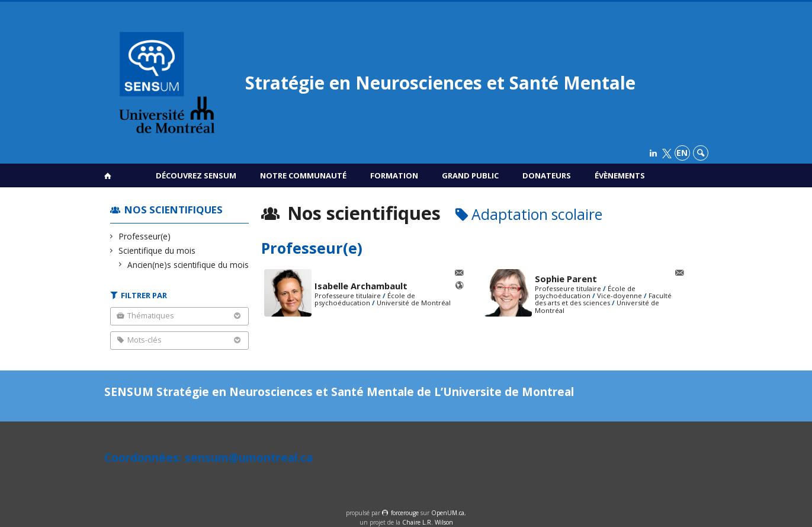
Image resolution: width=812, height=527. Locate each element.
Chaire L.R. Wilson (428, 522)
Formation (394, 175)
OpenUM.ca (448, 513)
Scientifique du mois (157, 250)
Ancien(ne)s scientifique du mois (188, 265)
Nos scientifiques (174, 210)
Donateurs (547, 175)
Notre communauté (303, 175)
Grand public (470, 175)
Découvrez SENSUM (196, 175)
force (405, 513)
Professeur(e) (145, 236)
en (682, 153)
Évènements (620, 175)
